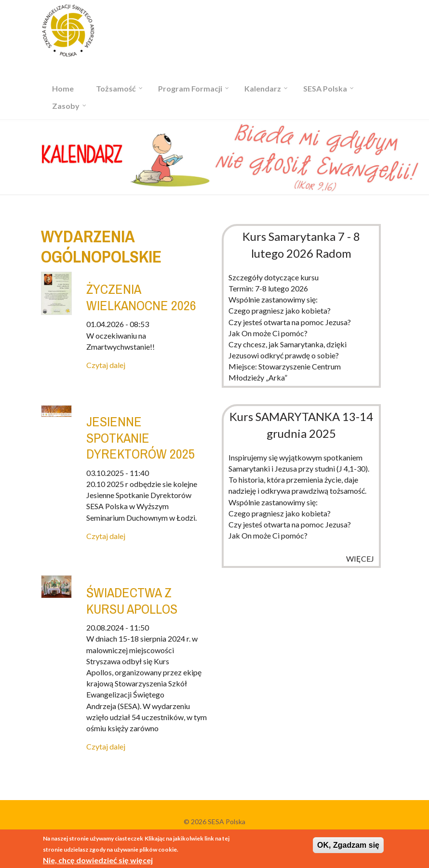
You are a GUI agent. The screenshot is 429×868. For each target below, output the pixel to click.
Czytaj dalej (106, 365)
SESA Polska (325, 88)
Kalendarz (263, 88)
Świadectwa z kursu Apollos (132, 601)
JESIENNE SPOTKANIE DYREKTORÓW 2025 (141, 438)
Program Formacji (190, 88)
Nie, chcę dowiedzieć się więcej (98, 861)
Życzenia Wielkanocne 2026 (141, 297)
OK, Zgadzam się (348, 847)
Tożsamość (116, 88)
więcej (360, 559)
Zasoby (66, 106)
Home (63, 88)
